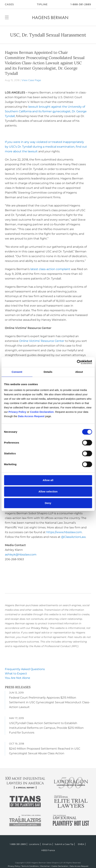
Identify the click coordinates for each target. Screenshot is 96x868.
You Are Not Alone (18, 678)
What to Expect (16, 673)
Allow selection (48, 491)
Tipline (42, 4)
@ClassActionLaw (73, 537)
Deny (48, 503)
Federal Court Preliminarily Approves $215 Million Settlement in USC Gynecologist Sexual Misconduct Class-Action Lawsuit (50, 702)
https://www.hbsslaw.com (64, 532)
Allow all (48, 480)
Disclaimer (45, 866)
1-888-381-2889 (81, 4)
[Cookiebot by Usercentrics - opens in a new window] (77, 362)
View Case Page (31, 80)
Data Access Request (79, 866)
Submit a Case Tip (64, 844)
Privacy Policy (40, 628)
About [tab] (79, 372)
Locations (34, 844)
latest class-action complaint (50, 269)
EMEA (81, 844)
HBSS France (48, 850)
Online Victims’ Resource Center (42, 341)
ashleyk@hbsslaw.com (21, 555)
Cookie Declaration (60, 866)
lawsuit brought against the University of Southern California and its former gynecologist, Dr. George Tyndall (46, 111)
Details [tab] (48, 372)
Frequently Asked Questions (25, 669)
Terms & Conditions (30, 866)
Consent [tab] (17, 372)
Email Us (47, 844)
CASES (9, 4)
